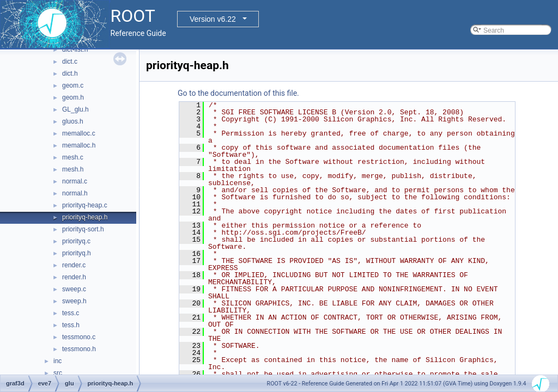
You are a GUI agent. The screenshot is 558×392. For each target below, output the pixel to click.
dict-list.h (75, 50)
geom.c (73, 85)
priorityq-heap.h (85, 217)
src (58, 373)
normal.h (75, 193)
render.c (74, 265)
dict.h (70, 73)
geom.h (73, 97)
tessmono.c (79, 337)
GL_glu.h (75, 109)
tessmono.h (79, 349)
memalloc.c (79, 133)
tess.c (71, 313)
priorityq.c (76, 241)
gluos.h (73, 121)
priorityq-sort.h (83, 229)
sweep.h (74, 301)
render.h (74, 277)
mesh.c (73, 157)
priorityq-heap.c (85, 205)
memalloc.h (79, 145)
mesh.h (73, 169)
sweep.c (74, 289)
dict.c (70, 62)
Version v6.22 (213, 19)
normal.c (75, 181)
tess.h (71, 325)
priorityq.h (77, 253)
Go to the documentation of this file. (238, 93)
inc (57, 361)
